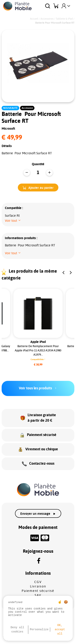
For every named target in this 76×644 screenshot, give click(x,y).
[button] (38, 188)
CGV (38, 582)
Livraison (38, 586)
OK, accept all (60, 629)
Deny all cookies (17, 630)
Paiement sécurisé (38, 591)
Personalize (39, 629)
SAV (38, 595)
